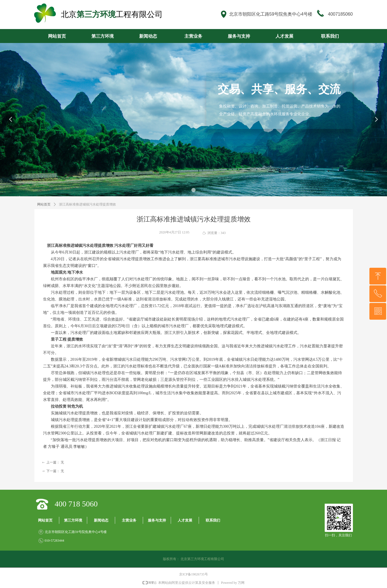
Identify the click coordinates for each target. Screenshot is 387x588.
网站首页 (44, 204)
